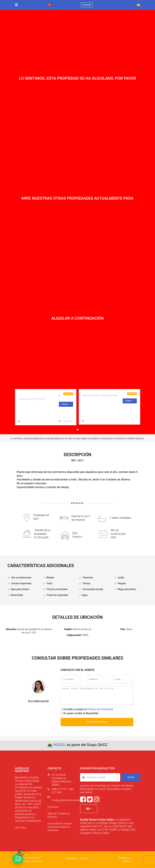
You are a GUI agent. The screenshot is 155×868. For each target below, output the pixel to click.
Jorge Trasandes (28, 421)
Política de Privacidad (100, 709)
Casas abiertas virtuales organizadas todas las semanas (60, 827)
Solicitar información (97, 722)
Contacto (53, 807)
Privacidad (71, 858)
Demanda (87, 5)
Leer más (20, 828)
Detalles (66, 404)
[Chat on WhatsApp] (18, 859)
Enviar (131, 777)
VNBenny (127, 861)
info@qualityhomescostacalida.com (70, 800)
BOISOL (60, 745)
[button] (89, 809)
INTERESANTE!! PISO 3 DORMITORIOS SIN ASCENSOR (51, 395)
